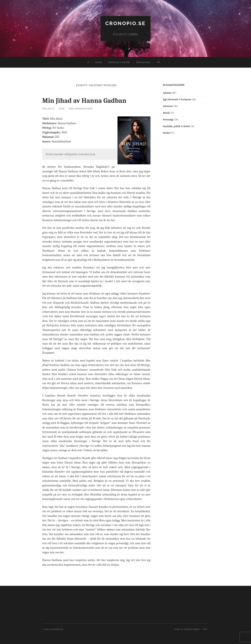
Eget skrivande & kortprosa (177, 99)
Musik (166, 113)
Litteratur (168, 106)
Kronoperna (143, 62)
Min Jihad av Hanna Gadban (87, 100)
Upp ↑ (206, 629)
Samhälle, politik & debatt (176, 126)
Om (158, 62)
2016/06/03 (49, 108)
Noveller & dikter (119, 62)
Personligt (168, 119)
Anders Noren (192, 629)
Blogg (99, 62)
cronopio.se (125, 23)
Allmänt (167, 93)
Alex (62, 108)
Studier (167, 133)
